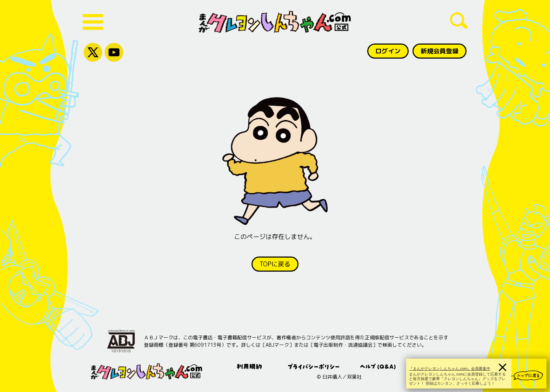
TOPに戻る (275, 264)
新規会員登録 (440, 51)
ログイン (388, 51)
